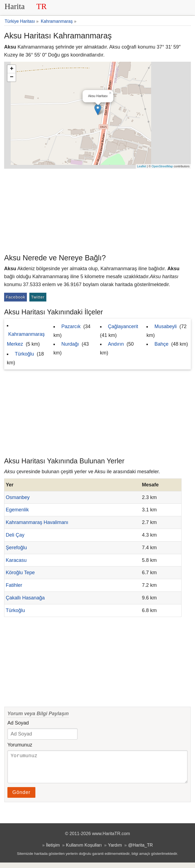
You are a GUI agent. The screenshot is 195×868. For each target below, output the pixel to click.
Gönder (21, 798)
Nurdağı (70, 344)
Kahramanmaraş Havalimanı (37, 522)
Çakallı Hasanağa (25, 598)
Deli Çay (15, 535)
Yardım (115, 850)
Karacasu (16, 560)
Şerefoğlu (16, 548)
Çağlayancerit (123, 326)
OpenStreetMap (162, 166)
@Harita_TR (140, 850)
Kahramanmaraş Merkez (26, 339)
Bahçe (161, 344)
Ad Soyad (18, 723)
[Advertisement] (97, 210)
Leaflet (142, 166)
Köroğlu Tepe (20, 573)
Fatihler (14, 585)
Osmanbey (18, 497)
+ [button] (12, 69)
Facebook (15, 297)
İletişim (53, 850)
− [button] (12, 77)
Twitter (38, 297)
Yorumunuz (20, 745)
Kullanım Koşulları (84, 850)
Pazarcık (71, 326)
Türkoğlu (24, 354)
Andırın (116, 344)
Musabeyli (166, 326)
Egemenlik (17, 510)
